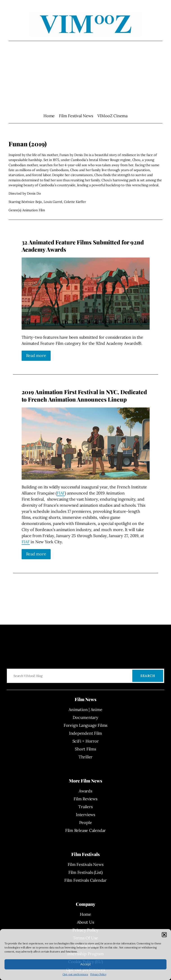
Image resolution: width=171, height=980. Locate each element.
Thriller (85, 757)
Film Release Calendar (85, 830)
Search (148, 676)
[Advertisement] (86, 77)
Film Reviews (85, 799)
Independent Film (85, 733)
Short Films (85, 749)
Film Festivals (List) (85, 872)
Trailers (85, 807)
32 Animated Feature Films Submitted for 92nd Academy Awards (83, 246)
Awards (85, 791)
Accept (85, 964)
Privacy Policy (98, 974)
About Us (85, 922)
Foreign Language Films (85, 725)
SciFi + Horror (86, 741)
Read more (36, 355)
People (86, 822)
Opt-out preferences (75, 974)
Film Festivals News (86, 864)
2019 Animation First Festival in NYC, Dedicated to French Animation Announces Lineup (84, 396)
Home (49, 116)
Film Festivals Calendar (85, 880)
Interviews (85, 815)
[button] (164, 935)
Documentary (85, 717)
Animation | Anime (85, 710)
